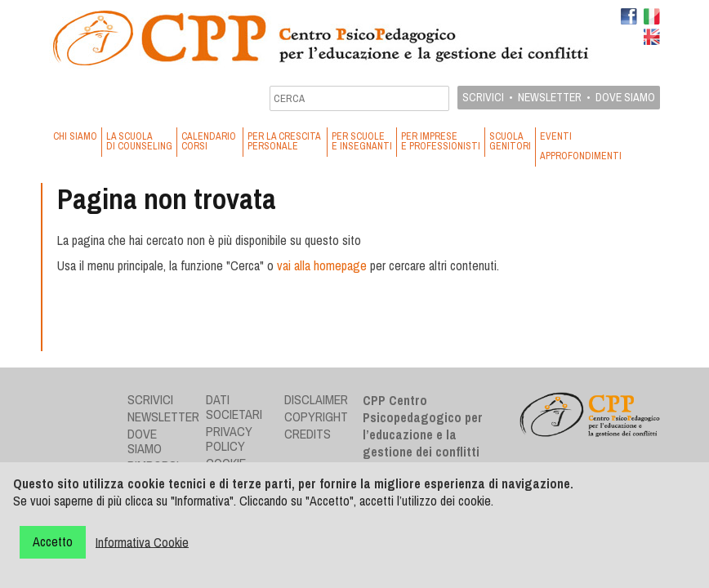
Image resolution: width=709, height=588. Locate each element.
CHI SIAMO (75, 136)
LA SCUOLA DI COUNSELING (139, 141)
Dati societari (234, 407)
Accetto (53, 541)
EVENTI (556, 136)
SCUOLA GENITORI (510, 141)
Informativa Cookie (142, 541)
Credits (308, 434)
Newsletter (550, 97)
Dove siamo (625, 97)
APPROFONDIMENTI (581, 156)
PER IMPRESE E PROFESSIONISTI (441, 141)
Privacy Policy (229, 439)
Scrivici (483, 97)
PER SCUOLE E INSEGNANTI (362, 141)
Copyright (316, 416)
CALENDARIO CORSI (210, 141)
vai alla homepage (322, 265)
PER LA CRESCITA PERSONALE (285, 141)
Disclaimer (316, 399)
